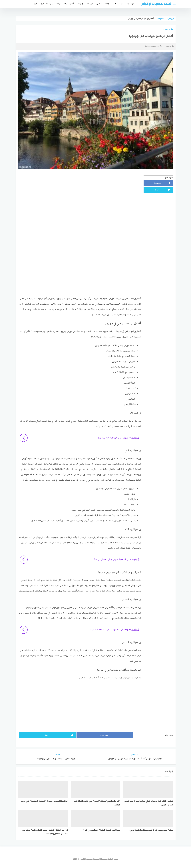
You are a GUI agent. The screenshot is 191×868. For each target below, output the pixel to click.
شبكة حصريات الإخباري (156, 4)
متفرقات (168, 29)
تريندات (90, 4)
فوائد (58, 4)
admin (170, 46)
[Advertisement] (80, 193)
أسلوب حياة (69, 4)
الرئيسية (130, 4)
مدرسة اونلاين (47, 4)
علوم (115, 4)
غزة (122, 4)
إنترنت (80, 4)
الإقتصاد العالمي (103, 4)
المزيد (35, 4)
